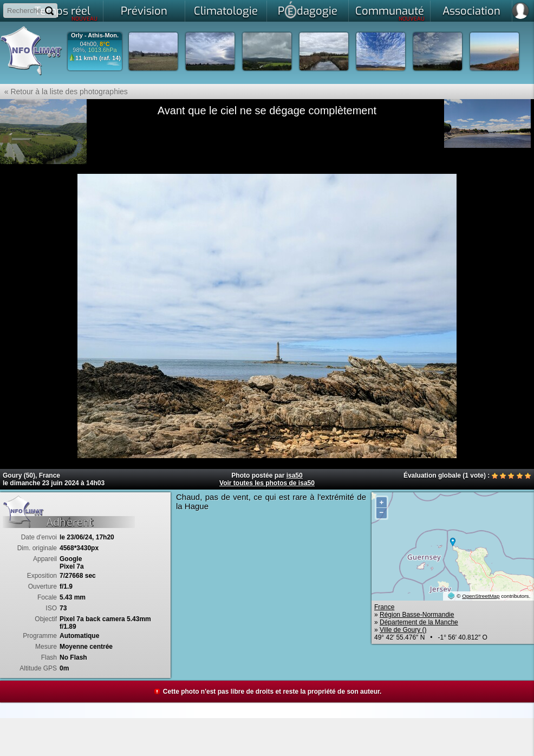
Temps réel (66, 13)
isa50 (295, 475)
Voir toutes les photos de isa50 (267, 483)
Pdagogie (308, 10)
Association (471, 11)
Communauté (390, 13)
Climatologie (226, 11)
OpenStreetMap (481, 596)
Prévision (144, 11)
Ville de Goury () (403, 630)
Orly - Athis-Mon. (95, 35)
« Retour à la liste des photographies (64, 92)
